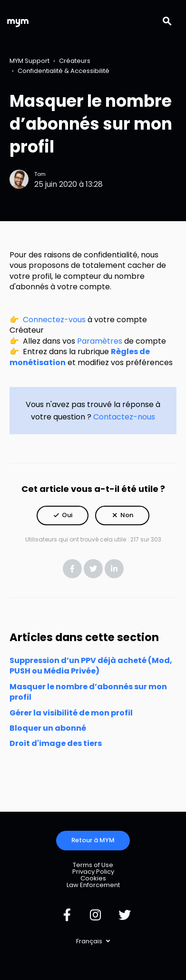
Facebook (72, 569)
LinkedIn (114, 569)
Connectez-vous (54, 320)
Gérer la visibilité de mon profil (71, 713)
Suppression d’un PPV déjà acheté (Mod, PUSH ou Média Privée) (91, 666)
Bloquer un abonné (48, 728)
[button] (63, 516)
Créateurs (75, 61)
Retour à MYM (93, 840)
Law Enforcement (93, 885)
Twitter (93, 569)
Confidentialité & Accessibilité (64, 71)
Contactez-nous (124, 417)
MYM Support (29, 61)
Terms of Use (93, 865)
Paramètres (100, 341)
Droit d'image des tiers (56, 743)
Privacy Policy (93, 872)
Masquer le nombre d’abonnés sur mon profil (88, 692)
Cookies (93, 878)
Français (90, 941)
